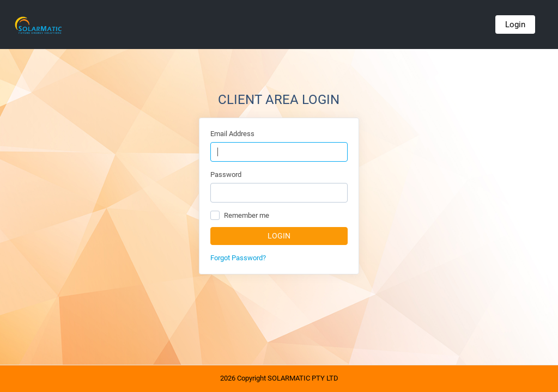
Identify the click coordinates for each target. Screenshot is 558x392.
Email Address (232, 134)
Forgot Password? (238, 258)
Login (515, 24)
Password (226, 174)
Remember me (247, 215)
